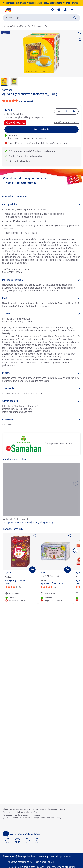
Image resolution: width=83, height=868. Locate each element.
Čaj (46, 26)
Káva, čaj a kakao (34, 26)
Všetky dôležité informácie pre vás (64, 3)
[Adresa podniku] (41, 401)
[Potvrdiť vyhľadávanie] (75, 18)
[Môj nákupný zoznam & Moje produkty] (59, 10)
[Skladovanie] (41, 389)
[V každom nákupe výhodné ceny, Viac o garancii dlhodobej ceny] (41, 180)
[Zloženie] (41, 314)
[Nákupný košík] (72, 10)
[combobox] (41, 18)
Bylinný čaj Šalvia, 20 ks (52, 584)
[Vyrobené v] (41, 420)
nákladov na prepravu (56, 809)
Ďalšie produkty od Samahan (39, 444)
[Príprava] (41, 373)
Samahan (7, 90)
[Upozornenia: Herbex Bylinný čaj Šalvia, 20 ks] (48, 593)
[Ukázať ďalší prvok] (76, 551)
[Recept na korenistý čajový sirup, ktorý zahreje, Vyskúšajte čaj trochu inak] (41, 494)
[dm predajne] (52, 10)
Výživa (22, 26)
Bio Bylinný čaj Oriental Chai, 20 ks (20, 582)
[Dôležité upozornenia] (41, 280)
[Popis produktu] (41, 205)
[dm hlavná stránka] (8, 10)
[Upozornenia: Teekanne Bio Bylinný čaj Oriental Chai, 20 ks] (12, 593)
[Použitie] (41, 298)
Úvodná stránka (10, 26)
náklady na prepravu (33, 118)
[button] (78, 10)
